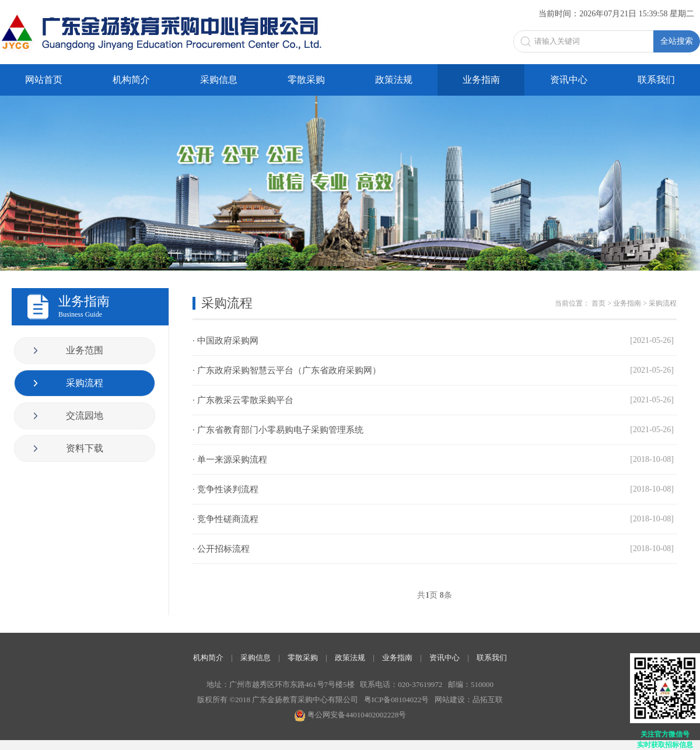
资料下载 (85, 448)
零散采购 (306, 80)
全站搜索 (677, 41)
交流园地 (85, 416)
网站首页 (44, 80)
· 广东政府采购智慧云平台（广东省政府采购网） (433, 370)
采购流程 (85, 383)
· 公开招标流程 (433, 549)
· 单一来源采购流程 (433, 460)
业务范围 (85, 350)
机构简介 (131, 80)
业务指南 (481, 80)
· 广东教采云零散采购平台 (433, 400)
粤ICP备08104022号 (396, 700)
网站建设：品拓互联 (469, 700)
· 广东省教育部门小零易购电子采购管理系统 (433, 430)
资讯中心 (569, 80)
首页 (598, 303)
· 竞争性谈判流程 (433, 489)
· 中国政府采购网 (433, 341)
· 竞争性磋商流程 (433, 519)
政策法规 (394, 80)
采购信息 (219, 80)
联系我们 (656, 80)
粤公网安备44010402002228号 (350, 715)
